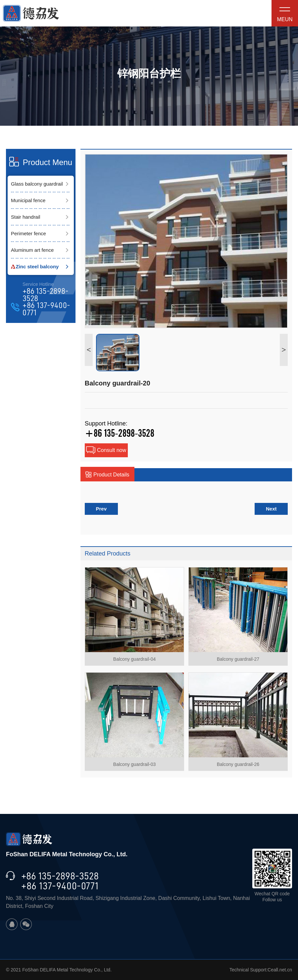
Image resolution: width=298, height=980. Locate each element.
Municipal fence (28, 200)
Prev (101, 509)
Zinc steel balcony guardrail (35, 269)
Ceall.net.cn (280, 970)
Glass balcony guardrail (37, 184)
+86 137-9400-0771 (46, 309)
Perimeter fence (28, 233)
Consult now (106, 450)
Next (271, 509)
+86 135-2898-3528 (45, 295)
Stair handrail (25, 217)
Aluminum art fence (32, 250)
